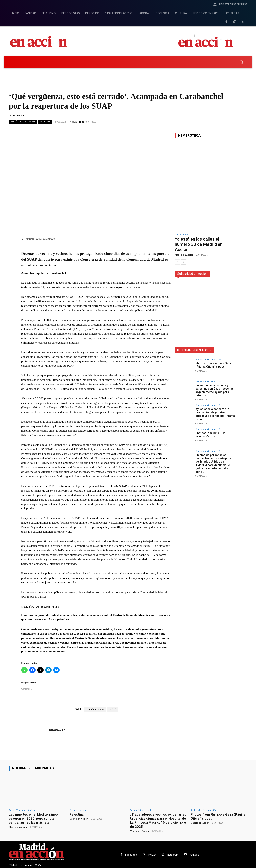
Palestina (76, 814)
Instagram (173, 855)
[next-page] (184, 262)
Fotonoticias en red (80, 810)
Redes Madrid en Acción (208, 359)
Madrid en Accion (18, 827)
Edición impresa (95, 709)
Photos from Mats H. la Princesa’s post (210, 434)
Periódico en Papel (23, 122)
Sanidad (45, 122)
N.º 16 (113, 709)
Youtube (194, 855)
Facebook (131, 855)
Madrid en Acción (184, 255)
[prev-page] (177, 262)
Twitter (152, 855)
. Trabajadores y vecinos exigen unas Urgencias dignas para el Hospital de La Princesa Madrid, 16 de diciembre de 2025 (158, 821)
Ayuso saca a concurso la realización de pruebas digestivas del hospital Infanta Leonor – (215, 414)
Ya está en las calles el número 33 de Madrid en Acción (199, 244)
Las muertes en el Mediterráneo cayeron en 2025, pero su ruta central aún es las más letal (33, 819)
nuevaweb (19, 115)
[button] (241, 62)
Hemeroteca (182, 234)
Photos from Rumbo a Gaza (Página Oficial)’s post (213, 365)
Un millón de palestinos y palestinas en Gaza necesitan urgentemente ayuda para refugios (214, 390)
